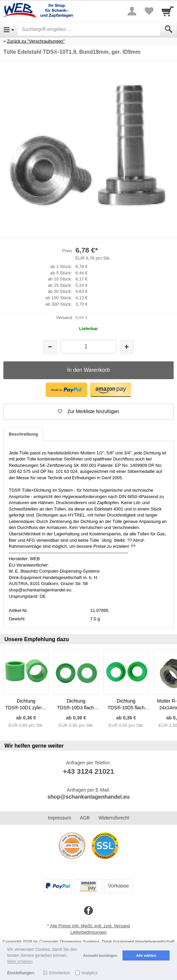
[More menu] (132, 11)
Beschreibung (23, 434)
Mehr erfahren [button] (20, 962)
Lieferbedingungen (88, 932)
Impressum (59, 818)
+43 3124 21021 (88, 771)
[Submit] (169, 29)
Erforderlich (59, 973)
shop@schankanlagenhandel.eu (88, 797)
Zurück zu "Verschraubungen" (36, 41)
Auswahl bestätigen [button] (100, 955)
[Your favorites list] (149, 11)
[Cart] (168, 11)
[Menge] (88, 346)
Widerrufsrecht (114, 818)
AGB (85, 818)
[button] (66, 390)
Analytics (90, 973)
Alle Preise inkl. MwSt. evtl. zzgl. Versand (90, 926)
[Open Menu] (9, 29)
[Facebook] (88, 911)
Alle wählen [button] (146, 955)
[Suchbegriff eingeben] (89, 29)
